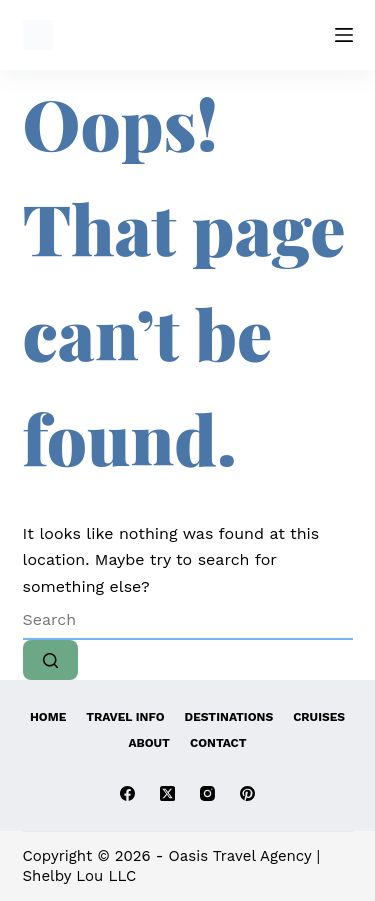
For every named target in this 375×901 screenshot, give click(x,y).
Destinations (229, 717)
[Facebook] (127, 793)
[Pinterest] (247, 793)
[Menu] (344, 35)
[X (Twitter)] (167, 793)
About (149, 743)
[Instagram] (207, 793)
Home (48, 717)
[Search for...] (188, 620)
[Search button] (50, 660)
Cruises (319, 717)
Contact (218, 743)
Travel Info (125, 717)
